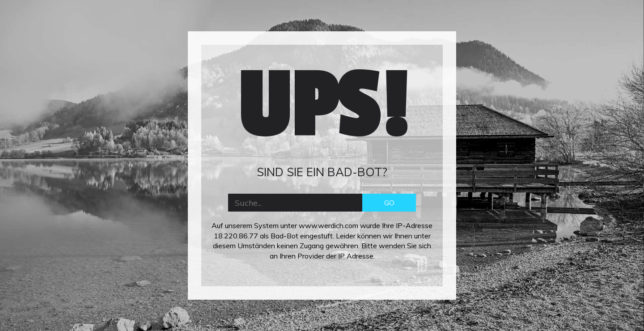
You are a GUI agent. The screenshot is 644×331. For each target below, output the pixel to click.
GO (389, 203)
